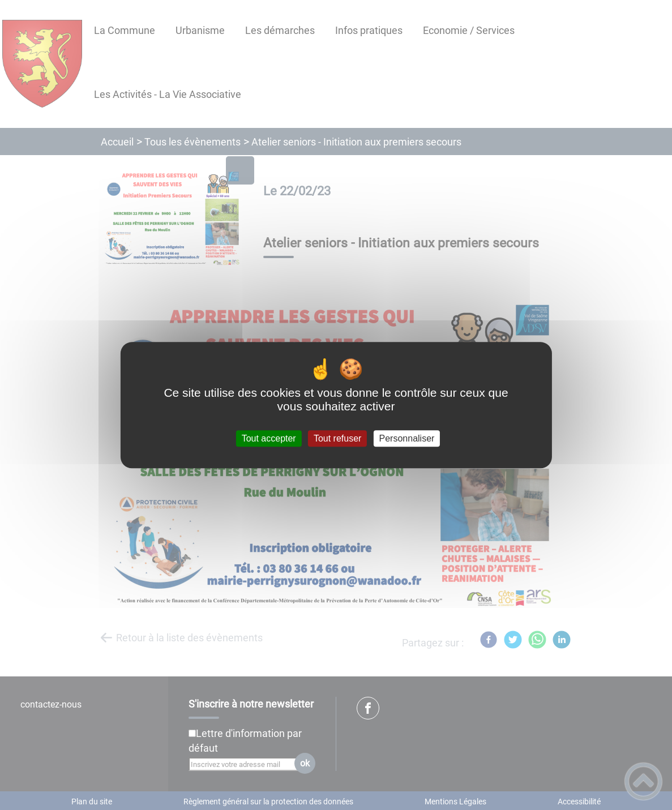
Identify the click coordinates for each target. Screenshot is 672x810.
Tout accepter (269, 438)
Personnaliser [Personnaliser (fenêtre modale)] (407, 438)
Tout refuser (337, 438)
